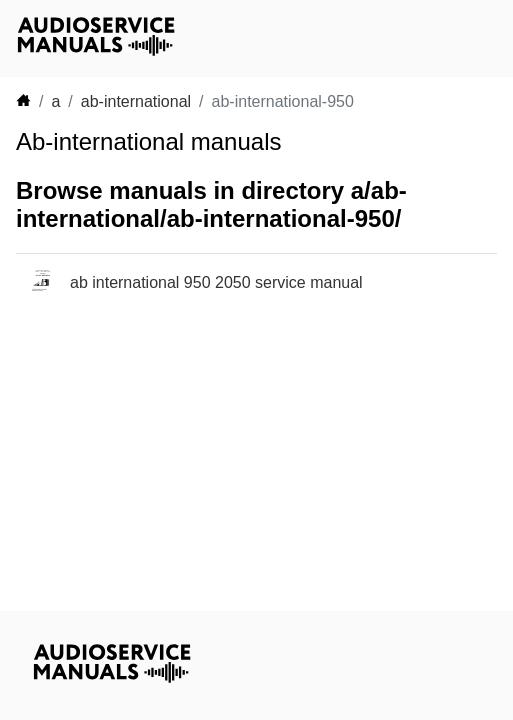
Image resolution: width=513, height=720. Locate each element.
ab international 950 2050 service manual (216, 282)
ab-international (136, 101)
